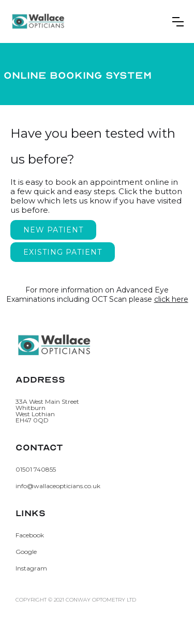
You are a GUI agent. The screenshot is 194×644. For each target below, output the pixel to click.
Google (26, 552)
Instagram (31, 568)
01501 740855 (36, 470)
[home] (38, 21)
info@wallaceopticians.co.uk (58, 486)
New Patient (53, 230)
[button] (178, 22)
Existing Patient (63, 252)
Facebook (30, 535)
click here (171, 299)
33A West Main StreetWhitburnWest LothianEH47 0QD (47, 411)
